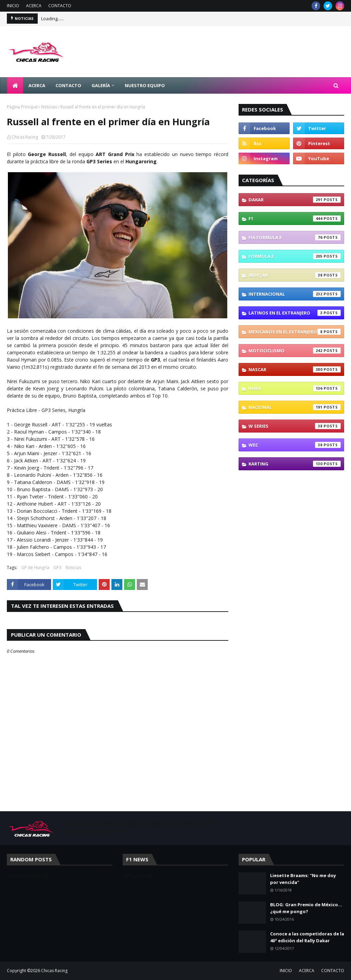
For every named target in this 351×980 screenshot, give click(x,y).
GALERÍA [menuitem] (101, 85)
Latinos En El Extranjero (295, 313)
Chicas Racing (25, 137)
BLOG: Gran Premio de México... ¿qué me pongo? (306, 908)
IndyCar (295, 275)
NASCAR (295, 369)
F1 (295, 219)
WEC (295, 445)
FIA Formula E (295, 237)
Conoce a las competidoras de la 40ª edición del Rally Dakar (307, 937)
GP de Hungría (35, 568)
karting (295, 464)
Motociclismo (295, 351)
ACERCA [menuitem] (37, 85)
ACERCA (34, 6)
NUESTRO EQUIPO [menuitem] (145, 85)
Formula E (295, 256)
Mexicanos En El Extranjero (295, 332)
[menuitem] (15, 85)
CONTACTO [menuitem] (68, 85)
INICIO (13, 6)
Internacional (295, 294)
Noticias (49, 107)
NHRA (295, 388)
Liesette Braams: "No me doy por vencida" (303, 879)
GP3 (57, 568)
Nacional (295, 407)
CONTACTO (60, 6)
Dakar (295, 200)
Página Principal (22, 107)
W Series (295, 426)
